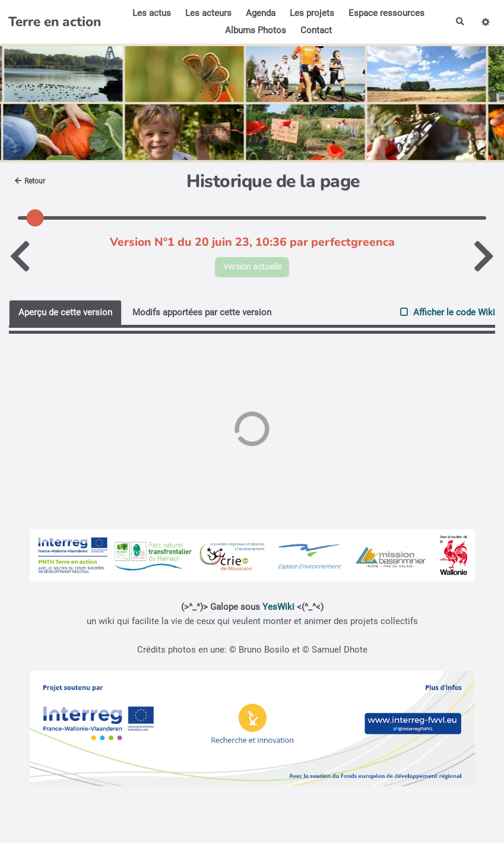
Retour (32, 181)
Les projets (310, 13)
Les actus (150, 13)
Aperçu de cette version (65, 314)
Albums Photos (254, 30)
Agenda (259, 13)
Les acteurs (207, 13)
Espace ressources (385, 13)
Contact (314, 30)
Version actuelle (252, 268)
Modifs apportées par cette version (202, 314)
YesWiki (278, 609)
